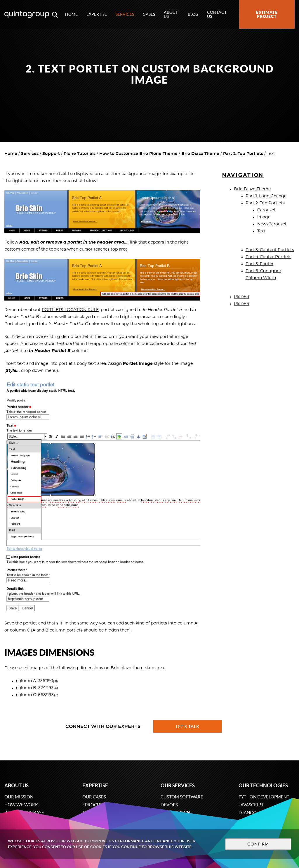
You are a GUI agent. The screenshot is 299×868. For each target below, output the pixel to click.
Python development (264, 797)
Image (264, 217)
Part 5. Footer (260, 264)
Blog (193, 14)
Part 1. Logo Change (266, 196)
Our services (178, 785)
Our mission (19, 797)
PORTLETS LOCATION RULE (70, 310)
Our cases (94, 797)
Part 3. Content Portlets (270, 250)
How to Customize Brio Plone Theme (138, 154)
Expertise (97, 14)
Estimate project (267, 14)
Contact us (217, 14)
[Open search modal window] (55, 14)
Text (261, 231)
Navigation (243, 175)
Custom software (182, 797)
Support (51, 154)
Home (71, 14)
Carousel (266, 210)
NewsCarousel (272, 224)
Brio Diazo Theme (200, 154)
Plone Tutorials (80, 154)
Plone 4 (242, 304)
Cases (149, 14)
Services (125, 14)
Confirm (258, 844)
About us (171, 14)
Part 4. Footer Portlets (268, 257)
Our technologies (263, 785)
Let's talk (188, 727)
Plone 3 (241, 297)
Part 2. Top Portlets (243, 154)
